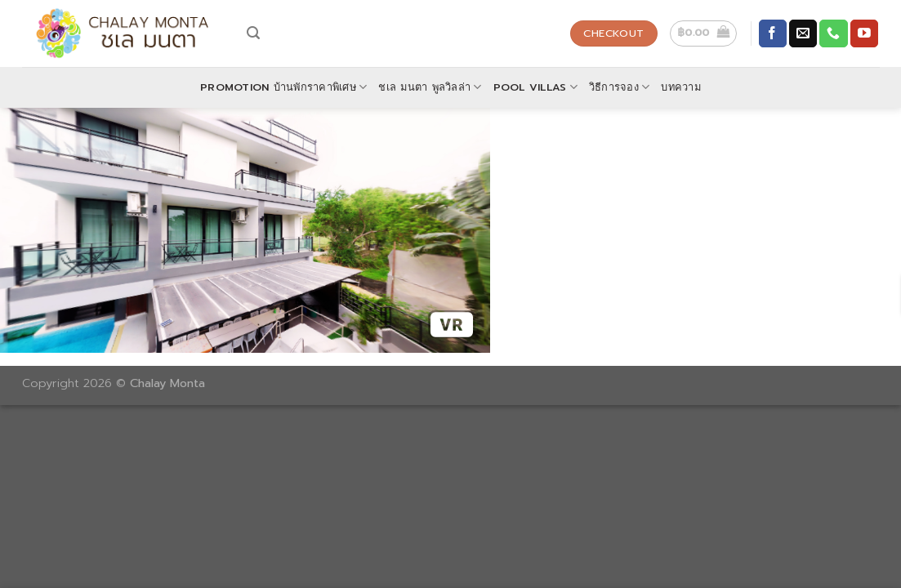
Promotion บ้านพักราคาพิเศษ (283, 87)
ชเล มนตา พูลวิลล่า (430, 87)
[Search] (253, 33)
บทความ (681, 87)
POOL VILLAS (535, 87)
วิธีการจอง (620, 87)
